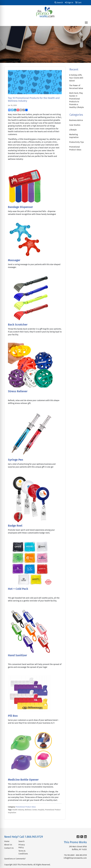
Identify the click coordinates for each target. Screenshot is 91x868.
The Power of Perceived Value (76, 87)
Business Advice (76, 120)
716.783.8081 (69, 855)
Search (59, 3)
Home (7, 841)
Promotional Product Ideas (26, 807)
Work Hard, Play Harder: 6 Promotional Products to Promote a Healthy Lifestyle (76, 100)
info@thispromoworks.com (75, 858)
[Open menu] (86, 23)
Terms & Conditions (23, 852)
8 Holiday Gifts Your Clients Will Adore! (76, 78)
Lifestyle (73, 130)
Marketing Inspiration (74, 136)
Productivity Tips (76, 142)
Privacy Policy (22, 846)
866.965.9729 (81, 855)
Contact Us (9, 848)
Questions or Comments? (15, 859)
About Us (8, 845)
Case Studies (75, 125)
